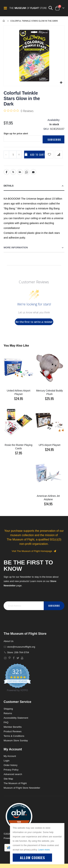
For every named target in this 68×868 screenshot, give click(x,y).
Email (33, 172)
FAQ (6, 722)
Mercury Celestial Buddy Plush (50, 392)
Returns (8, 713)
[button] (61, 83)
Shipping (8, 709)
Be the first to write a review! (34, 322)
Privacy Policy (11, 770)
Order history (11, 765)
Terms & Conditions (14, 736)
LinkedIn (20, 172)
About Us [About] (9, 641)
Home (4, 21)
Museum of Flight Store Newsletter (22, 788)
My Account (10, 756)
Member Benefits (13, 727)
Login (7, 761)
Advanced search (13, 774)
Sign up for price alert (16, 133)
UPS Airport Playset (49, 445)
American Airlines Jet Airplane (48, 498)
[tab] (34, 186)
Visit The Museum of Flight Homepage (34, 551)
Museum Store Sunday (16, 740)
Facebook (7, 172)
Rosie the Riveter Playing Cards (19, 447)
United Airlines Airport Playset (18, 392)
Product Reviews (13, 731)
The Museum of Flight (15, 783)
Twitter (13, 172)
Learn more (44, 850)
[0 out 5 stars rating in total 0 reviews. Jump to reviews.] (19, 111)
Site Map (8, 779)
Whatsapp (27, 172)
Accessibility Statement (16, 718)
